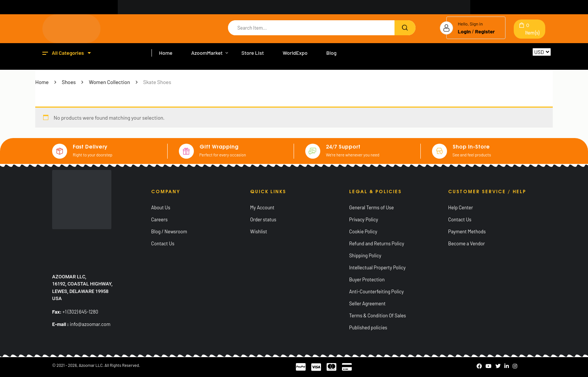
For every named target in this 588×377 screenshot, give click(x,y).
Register (485, 31)
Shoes (69, 82)
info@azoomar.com (90, 324)
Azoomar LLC (91, 365)
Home (42, 82)
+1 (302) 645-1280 (80, 312)
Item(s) (532, 29)
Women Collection (109, 82)
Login (464, 31)
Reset (539, 59)
